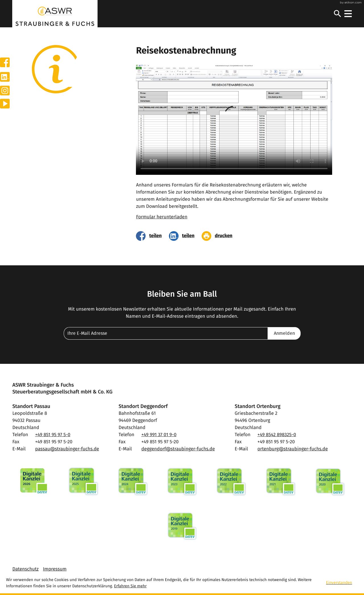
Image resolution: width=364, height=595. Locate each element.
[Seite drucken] (219, 236)
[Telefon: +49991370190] (159, 435)
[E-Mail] (166, 333)
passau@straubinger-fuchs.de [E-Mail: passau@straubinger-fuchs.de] (67, 449)
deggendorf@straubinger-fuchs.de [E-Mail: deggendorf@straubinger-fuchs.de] (178, 449)
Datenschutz (25, 569)
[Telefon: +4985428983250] (277, 435)
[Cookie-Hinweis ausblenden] (344, 583)
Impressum (55, 569)
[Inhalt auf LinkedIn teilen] (184, 236)
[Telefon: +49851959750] (53, 435)
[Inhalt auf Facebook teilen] (151, 236)
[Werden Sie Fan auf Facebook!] (5, 62)
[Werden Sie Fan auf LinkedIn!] (5, 77)
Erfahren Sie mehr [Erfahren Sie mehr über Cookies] (130, 586)
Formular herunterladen (162, 217)
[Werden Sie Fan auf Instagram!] (5, 91)
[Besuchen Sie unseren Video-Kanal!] (5, 104)
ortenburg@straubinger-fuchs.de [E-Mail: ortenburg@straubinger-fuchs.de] (292, 449)
